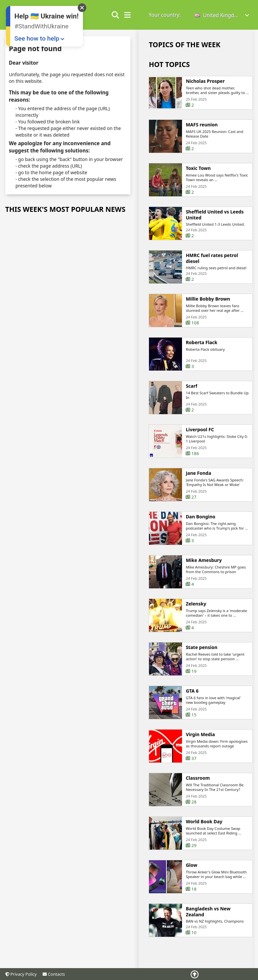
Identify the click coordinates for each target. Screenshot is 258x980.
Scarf (191, 390)
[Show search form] (115, 15)
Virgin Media (200, 738)
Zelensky (196, 607)
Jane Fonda (198, 477)
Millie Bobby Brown (208, 303)
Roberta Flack (202, 346)
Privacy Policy (21, 974)
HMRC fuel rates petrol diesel (212, 262)
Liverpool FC (200, 433)
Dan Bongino (200, 520)
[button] (222, 15)
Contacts (54, 974)
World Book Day (204, 825)
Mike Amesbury (204, 564)
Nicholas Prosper (205, 81)
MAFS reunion (202, 125)
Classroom (198, 782)
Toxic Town (198, 168)
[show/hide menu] (128, 15)
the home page (47, 172)
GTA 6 (192, 695)
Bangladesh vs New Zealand (208, 915)
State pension (202, 651)
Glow (191, 869)
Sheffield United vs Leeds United (215, 218)
